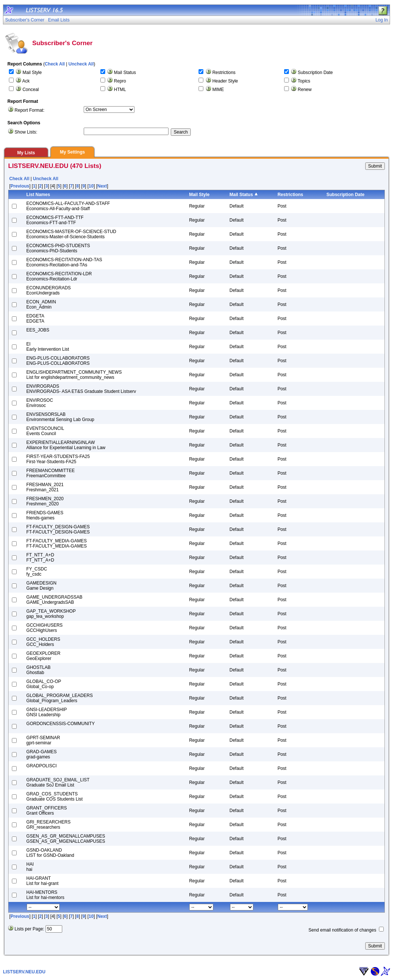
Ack (26, 81)
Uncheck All (81, 64)
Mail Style (32, 73)
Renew (305, 90)
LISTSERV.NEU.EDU (24, 972)
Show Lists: (26, 132)
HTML (120, 90)
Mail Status (125, 73)
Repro (120, 81)
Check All (55, 64)
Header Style (225, 81)
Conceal (31, 90)
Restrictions (224, 73)
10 (91, 186)
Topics (304, 81)
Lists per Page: (29, 929)
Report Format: (29, 110)
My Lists (26, 153)
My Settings (72, 152)
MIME (218, 90)
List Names (38, 195)
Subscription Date (315, 73)
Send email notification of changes (342, 930)
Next (102, 186)
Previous (20, 186)
